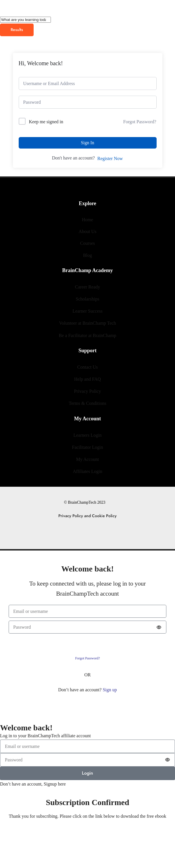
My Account (88, 459)
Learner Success (87, 311)
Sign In (87, 143)
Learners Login (87, 435)
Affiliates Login (87, 471)
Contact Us (88, 367)
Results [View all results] (17, 30)
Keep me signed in (46, 122)
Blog (87, 255)
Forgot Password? (140, 122)
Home (87, 220)
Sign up (110, 690)
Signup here (55, 784)
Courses (88, 243)
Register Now (110, 158)
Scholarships (88, 299)
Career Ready (88, 287)
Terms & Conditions (87, 403)
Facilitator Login (88, 447)
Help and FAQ (87, 379)
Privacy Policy (88, 391)
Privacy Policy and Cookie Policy (87, 516)
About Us (88, 231)
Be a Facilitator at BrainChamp (88, 335)
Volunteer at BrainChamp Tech (88, 323)
